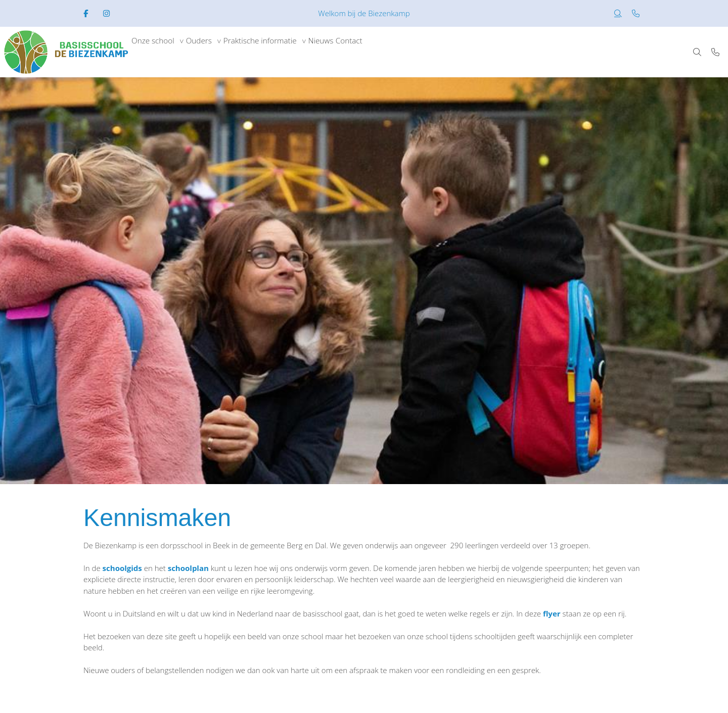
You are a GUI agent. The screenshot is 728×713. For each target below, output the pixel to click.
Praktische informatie (286, 52)
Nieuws (357, 52)
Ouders (214, 52)
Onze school (158, 52)
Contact (394, 52)
